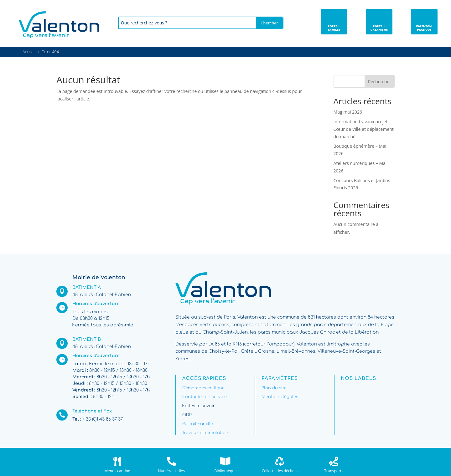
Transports (334, 471)
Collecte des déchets (280, 471)
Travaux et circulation (205, 433)
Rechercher (380, 82)
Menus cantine (117, 471)
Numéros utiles (171, 471)
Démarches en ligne (203, 388)
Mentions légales (280, 397)
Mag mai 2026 (348, 112)
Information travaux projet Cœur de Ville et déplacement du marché (364, 129)
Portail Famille (198, 424)
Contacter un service (205, 397)
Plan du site (274, 388)
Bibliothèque (225, 471)
